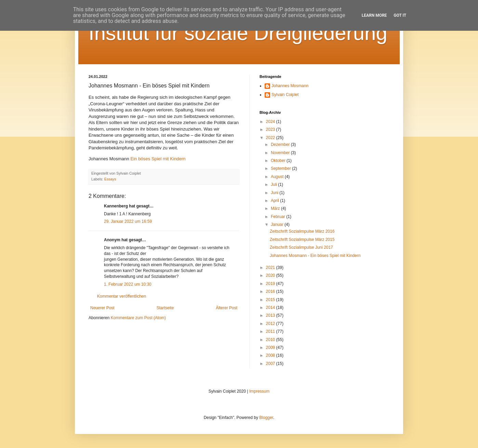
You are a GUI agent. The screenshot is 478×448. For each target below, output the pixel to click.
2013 (271, 315)
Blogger (266, 418)
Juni (275, 193)
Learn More (374, 15)
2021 (271, 268)
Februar (278, 217)
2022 (271, 138)
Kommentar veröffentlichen (122, 296)
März (276, 208)
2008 (271, 355)
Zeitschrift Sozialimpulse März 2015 (302, 240)
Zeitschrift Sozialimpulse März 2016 (302, 231)
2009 (271, 348)
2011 (271, 331)
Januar (278, 225)
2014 (271, 308)
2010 (271, 340)
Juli (274, 185)
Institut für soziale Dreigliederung (238, 33)
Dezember (281, 145)
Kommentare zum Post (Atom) (138, 318)
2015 (271, 300)
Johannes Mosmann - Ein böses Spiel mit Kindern (315, 256)
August (278, 177)
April (275, 201)
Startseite (165, 308)
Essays (110, 179)
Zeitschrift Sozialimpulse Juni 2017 (301, 247)
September (281, 168)
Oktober (279, 161)
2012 (271, 324)
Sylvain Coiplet (285, 95)
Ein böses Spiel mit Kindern (158, 159)
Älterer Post (227, 308)
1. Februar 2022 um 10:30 (128, 284)
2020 (271, 275)
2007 (271, 364)
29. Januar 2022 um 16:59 (128, 221)
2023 (271, 130)
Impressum (259, 391)
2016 (271, 291)
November (281, 153)
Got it (400, 15)
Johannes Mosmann (290, 86)
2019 (271, 284)
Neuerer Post (102, 308)
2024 (271, 122)
